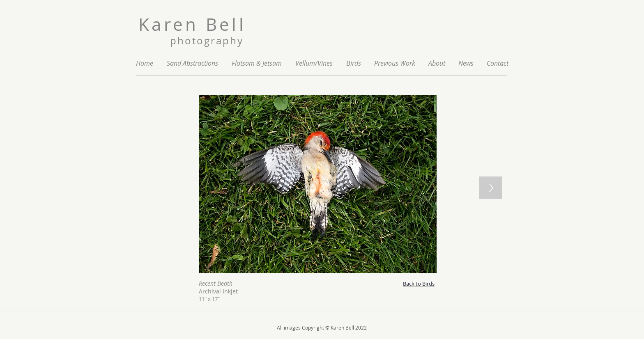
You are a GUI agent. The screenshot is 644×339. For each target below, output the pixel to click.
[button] (395, 63)
